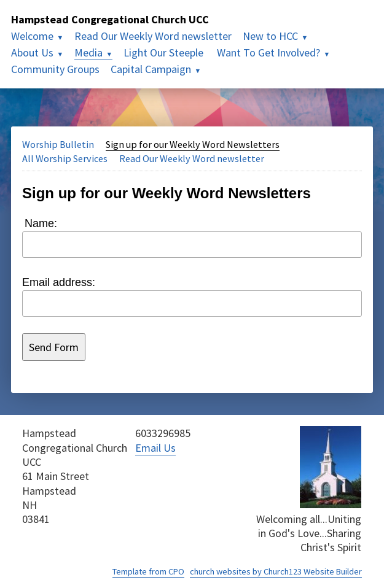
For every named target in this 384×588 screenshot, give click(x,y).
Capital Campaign (151, 69)
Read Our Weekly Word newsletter (153, 36)
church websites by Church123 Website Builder (276, 571)
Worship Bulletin (58, 144)
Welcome (32, 36)
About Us (32, 52)
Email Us (155, 448)
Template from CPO (148, 571)
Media (88, 52)
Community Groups (55, 69)
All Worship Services (65, 158)
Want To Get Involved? (268, 52)
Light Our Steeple (165, 52)
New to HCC (270, 36)
